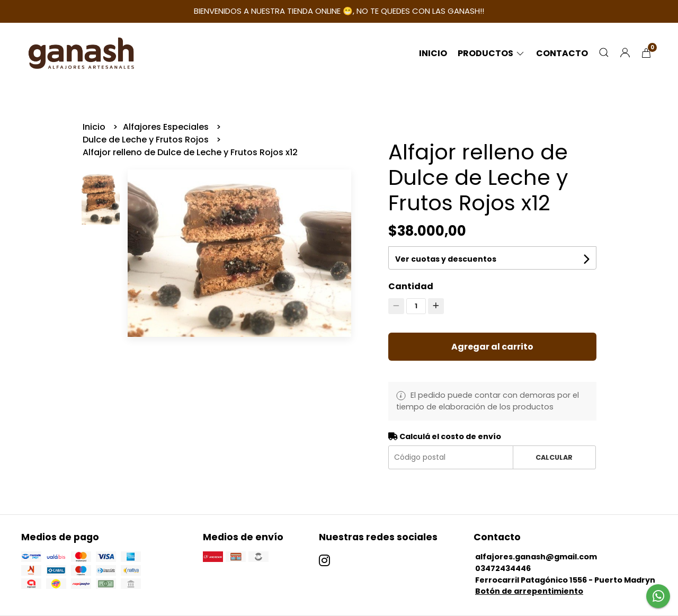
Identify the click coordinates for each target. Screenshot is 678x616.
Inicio (433, 53)
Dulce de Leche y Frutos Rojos (147, 140)
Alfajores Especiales (167, 127)
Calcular (554, 457)
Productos (492, 53)
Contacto (562, 53)
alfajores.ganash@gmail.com (536, 557)
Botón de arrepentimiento (529, 591)
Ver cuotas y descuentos (446, 259)
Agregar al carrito (492, 347)
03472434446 (503, 568)
